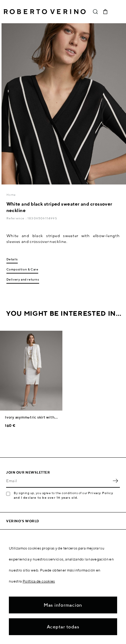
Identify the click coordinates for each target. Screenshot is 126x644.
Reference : (17, 218)
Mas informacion (63, 605)
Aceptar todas (63, 627)
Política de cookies (39, 581)
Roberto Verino (45, 12)
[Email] (58, 481)
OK (115, 481)
